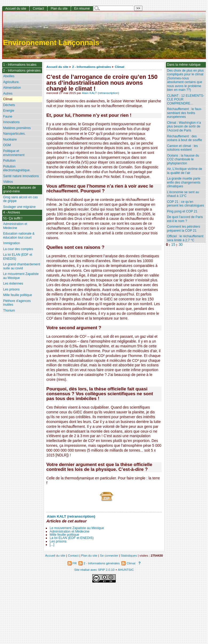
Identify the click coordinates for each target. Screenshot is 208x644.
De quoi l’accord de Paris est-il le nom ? (185, 219)
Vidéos (8, 182)
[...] (52, 545)
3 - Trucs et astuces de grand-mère (19, 190)
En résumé (82, 9)
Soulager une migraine (19, 207)
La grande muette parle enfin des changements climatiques (184, 182)
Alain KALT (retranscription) (101, 93)
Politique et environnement (14, 153)
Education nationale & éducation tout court (19, 236)
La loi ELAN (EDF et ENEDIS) (72, 538)
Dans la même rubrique (184, 65)
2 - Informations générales (92, 67)
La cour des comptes (18, 249)
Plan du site (59, 9)
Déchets (9, 105)
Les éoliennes (13, 284)
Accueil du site (57, 67)
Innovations (11, 122)
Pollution (9, 161)
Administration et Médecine (69, 532)
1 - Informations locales (20, 65)
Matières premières (17, 128)
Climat (119, 67)
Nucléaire (10, 139)
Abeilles (9, 76)
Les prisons (58, 541)
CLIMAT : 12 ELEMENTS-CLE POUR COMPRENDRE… (185, 100)
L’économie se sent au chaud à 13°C (183, 194)
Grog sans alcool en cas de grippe (21, 199)
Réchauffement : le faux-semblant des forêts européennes (185, 113)
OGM (7, 145)
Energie (9, 111)
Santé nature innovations (21, 176)
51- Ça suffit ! (13, 218)
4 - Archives (12, 212)
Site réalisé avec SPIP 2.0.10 (94, 570)
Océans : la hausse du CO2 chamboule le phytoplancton (183, 159)
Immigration (12, 243)
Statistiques (129, 555)
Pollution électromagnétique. (17, 168)
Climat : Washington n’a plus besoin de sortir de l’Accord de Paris (184, 127)
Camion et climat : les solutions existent (182, 148)
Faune (8, 117)
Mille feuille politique (64, 535)
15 (173, 245)
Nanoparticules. (14, 134)
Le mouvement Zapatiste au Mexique (77, 528)
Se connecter (109, 555)
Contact (38, 9)
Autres (8, 94)
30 (181, 245)
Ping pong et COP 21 (182, 211)
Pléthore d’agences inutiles (17, 303)
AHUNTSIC (126, 570)
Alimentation (12, 88)
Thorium (9, 311)
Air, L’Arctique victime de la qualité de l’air (185, 171)
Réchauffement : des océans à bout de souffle (185, 138)
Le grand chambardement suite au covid (22, 266)
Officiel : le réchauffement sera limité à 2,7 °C (185, 238)
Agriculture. (11, 82)
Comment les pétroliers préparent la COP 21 (183, 229)
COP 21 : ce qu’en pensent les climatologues (185, 204)
